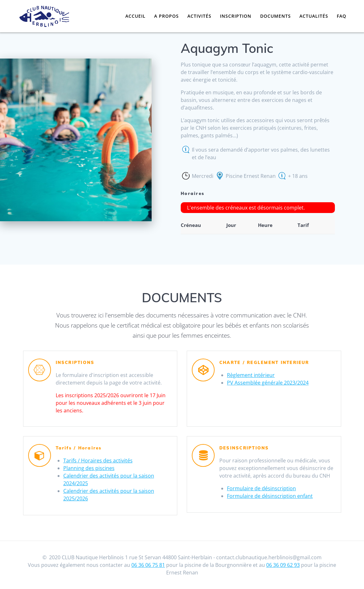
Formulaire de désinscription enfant (270, 496)
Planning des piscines (89, 468)
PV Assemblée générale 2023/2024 (268, 383)
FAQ (342, 16)
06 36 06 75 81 (148, 565)
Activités (199, 16)
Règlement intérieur (251, 375)
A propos (166, 16)
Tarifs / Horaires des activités (98, 461)
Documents (276, 16)
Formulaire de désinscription (261, 488)
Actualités (314, 16)
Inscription (236, 16)
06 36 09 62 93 (283, 565)
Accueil (135, 16)
